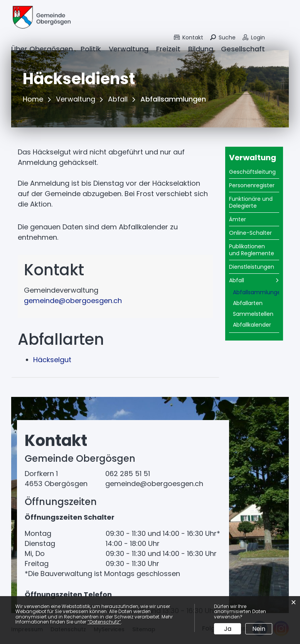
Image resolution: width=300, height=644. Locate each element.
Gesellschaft (243, 49)
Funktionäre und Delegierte (251, 202)
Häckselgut (52, 360)
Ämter (238, 219)
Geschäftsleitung (252, 172)
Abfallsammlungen (256, 293)
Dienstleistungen (252, 267)
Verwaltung (129, 49)
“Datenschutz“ (104, 622)
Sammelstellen (253, 314)
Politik (91, 49)
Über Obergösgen (42, 49)
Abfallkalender (252, 325)
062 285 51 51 (128, 474)
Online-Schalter (250, 233)
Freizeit (168, 49)
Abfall (237, 280)
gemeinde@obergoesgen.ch (73, 301)
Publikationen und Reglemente (252, 250)
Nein (259, 629)
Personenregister (252, 185)
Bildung (201, 49)
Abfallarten (248, 303)
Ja (228, 629)
